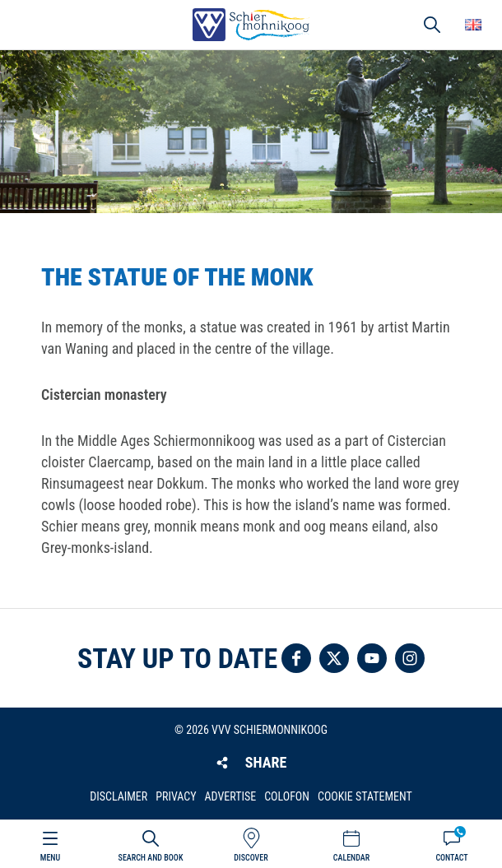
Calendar (351, 858)
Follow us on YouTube (372, 658)
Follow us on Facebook (296, 658)
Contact (451, 858)
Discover (251, 858)
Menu (50, 858)
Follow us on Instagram (410, 658)
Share (266, 762)
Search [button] (432, 25)
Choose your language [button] (473, 25)
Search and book (151, 858)
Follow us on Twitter (334, 658)
